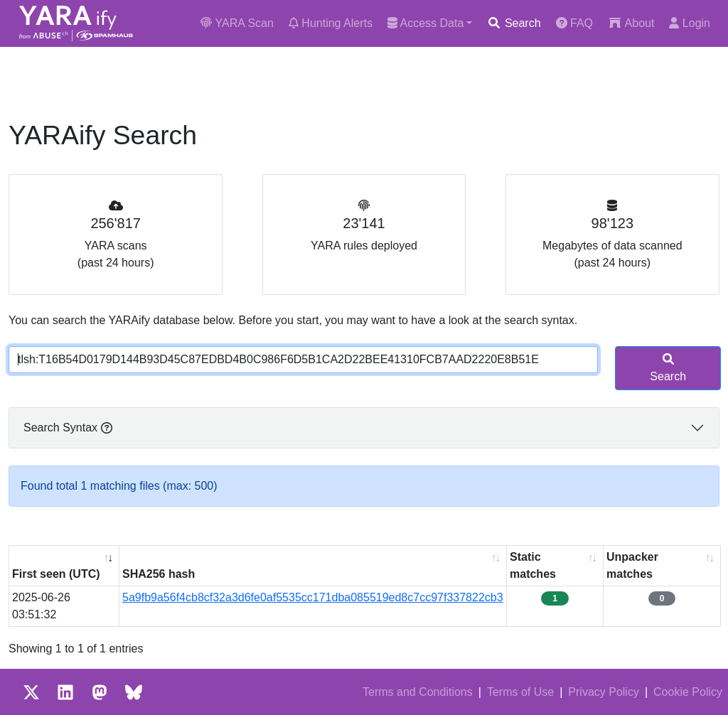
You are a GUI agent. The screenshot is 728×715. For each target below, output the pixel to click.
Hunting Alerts (331, 23)
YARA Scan (237, 23)
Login (690, 23)
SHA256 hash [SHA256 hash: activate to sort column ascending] (159, 574)
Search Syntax (68, 428)
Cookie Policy (688, 692)
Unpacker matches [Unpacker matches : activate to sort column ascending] (632, 565)
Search (514, 23)
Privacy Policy (604, 692)
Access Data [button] (425, 23)
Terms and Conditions (418, 692)
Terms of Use (520, 692)
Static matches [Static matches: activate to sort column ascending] (533, 565)
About (631, 23)
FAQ (574, 23)
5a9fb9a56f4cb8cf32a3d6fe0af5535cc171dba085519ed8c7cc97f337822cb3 (313, 597)
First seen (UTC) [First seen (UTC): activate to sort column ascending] (56, 574)
